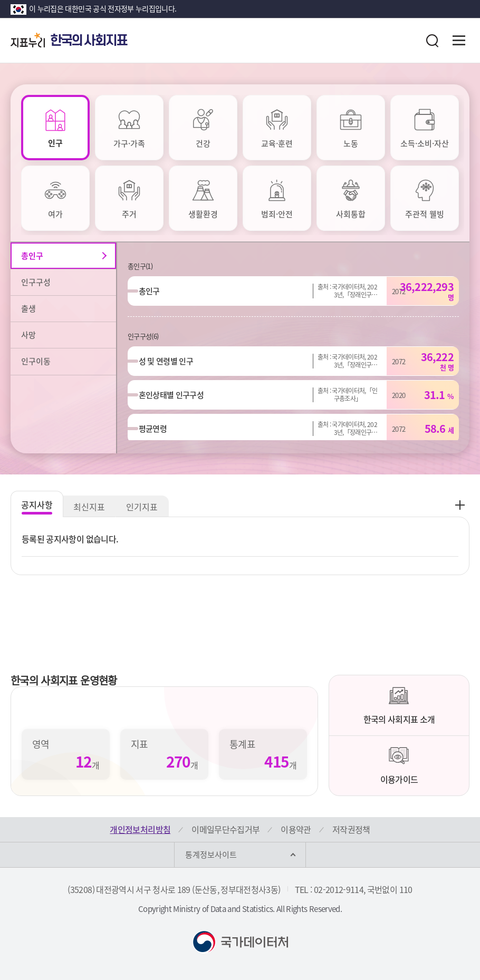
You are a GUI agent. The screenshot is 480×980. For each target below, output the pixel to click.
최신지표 (90, 507)
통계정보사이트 (211, 855)
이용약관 (296, 829)
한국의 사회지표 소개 (399, 705)
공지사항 (37, 504)
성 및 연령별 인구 (171, 361)
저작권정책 (351, 829)
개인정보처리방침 (140, 829)
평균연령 (157, 429)
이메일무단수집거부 (225, 829)
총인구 (154, 291)
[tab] (55, 128)
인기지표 (142, 507)
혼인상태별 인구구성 (176, 395)
